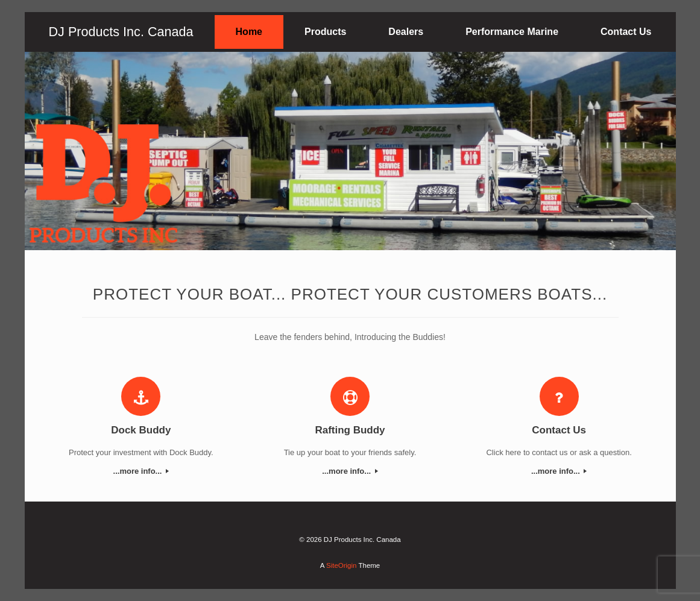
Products (325, 32)
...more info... (141, 471)
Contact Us (626, 32)
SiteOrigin (342, 565)
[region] (350, 151)
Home (249, 32)
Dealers (406, 32)
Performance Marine (512, 32)
